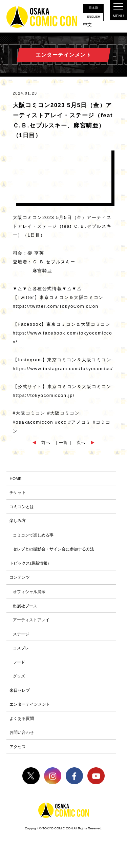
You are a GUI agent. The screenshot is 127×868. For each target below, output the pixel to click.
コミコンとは (22, 508)
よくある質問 (22, 726)
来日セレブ (20, 697)
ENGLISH (93, 17)
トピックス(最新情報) (29, 566)
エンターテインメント (30, 711)
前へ (45, 443)
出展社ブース (25, 610)
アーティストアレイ (31, 624)
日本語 (93, 8)
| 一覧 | (64, 443)
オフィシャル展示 (29, 595)
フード (19, 668)
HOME (16, 479)
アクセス (18, 754)
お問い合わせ (22, 740)
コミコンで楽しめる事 (33, 537)
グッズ (19, 682)
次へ (82, 443)
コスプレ (21, 653)
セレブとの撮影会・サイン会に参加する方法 (54, 552)
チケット (18, 494)
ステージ (21, 639)
